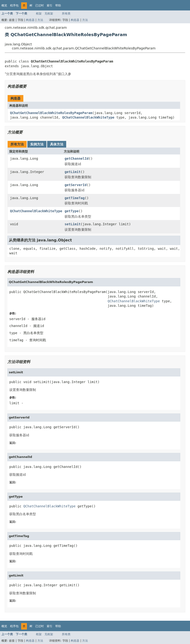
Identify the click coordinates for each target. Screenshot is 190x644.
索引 (50, 5)
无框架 (49, 14)
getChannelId (77, 159)
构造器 (30, 20)
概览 (4, 5)
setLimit (72, 224)
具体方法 (57, 144)
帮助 (58, 5)
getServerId (76, 185)
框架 (39, 14)
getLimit (72, 172)
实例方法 (37, 144)
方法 (40, 20)
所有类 (66, 14)
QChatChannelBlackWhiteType (88, 117)
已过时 (40, 5)
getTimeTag (75, 198)
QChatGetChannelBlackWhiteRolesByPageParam (51, 113)
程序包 (14, 5)
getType (72, 211)
